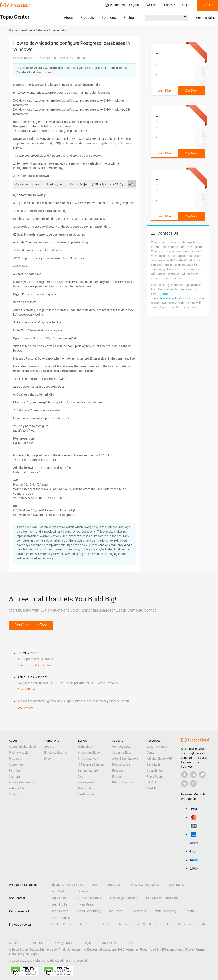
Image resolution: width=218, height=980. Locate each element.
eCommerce (176, 885)
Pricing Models (19, 753)
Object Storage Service (145, 885)
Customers (16, 764)
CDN (95, 885)
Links (131, 943)
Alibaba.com (108, 949)
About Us (37, 943)
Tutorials (191, 911)
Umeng (201, 949)
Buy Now (191, 91)
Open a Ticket (26, 689)
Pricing (129, 18)
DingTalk (24, 954)
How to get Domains (124, 898)
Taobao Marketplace (43, 949)
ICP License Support (91, 764)
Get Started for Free (31, 625)
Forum (117, 776)
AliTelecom (167, 949)
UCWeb (190, 949)
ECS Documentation (88, 898)
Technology (85, 747)
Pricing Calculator (124, 782)
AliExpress (91, 949)
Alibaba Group (18, 949)
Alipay (35, 954)
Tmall (62, 949)
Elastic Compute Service (67, 885)
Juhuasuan (75, 949)
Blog (81, 776)
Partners (15, 770)
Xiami (13, 954)
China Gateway (88, 759)
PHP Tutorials (61, 918)
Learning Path (61, 904)
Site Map (152, 788)
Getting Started (88, 770)
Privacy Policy (63, 943)
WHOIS (151, 782)
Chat (21, 665)
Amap (179, 949)
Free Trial (49, 747)
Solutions (109, 18)
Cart (151, 5)
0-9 (203, 924)
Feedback (119, 770)
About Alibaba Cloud (22, 747)
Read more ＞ (45, 72)
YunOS (153, 949)
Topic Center (60, 911)
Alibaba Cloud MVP (159, 759)
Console (169, 5)
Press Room (155, 776)
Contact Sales (205, 18)
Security (83, 891)
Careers (14, 943)
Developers (139, 911)
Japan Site (59, 898)
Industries (116, 911)
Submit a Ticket (122, 753)
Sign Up (207, 5)
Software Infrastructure (162, 898)
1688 (121, 949)
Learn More (164, 91)
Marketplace (86, 782)
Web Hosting (60, 891)
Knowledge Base (89, 753)
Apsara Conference (22, 782)
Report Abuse (121, 764)
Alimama (132, 949)
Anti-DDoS (114, 885)
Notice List (109, 943)
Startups (15, 776)
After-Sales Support (125, 759)
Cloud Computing (89, 911)
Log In (186, 5)
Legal (87, 943)
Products (87, 18)
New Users (86, 904)
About (68, 18)
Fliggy (143, 949)
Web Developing (166, 911)
